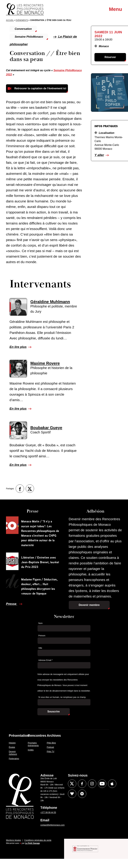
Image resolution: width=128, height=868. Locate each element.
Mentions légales (14, 840)
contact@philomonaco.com (52, 825)
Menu (115, 9)
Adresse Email (45, 660)
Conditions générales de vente (38, 840)
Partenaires (14, 759)
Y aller (99, 155)
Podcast (50, 747)
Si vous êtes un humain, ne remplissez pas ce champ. (62, 697)
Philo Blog (51, 743)
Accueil (10, 20)
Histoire (12, 743)
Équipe (12, 747)
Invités (31, 750)
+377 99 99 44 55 (48, 812)
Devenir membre (89, 605)
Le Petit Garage (33, 843)
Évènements (22, 20)
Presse (12, 604)
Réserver (110, 57)
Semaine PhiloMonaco (29, 37)
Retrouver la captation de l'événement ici (40, 88)
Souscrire (54, 712)
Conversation (23, 29)
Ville (40, 648)
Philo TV (50, 752)
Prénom (42, 636)
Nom (40, 623)
